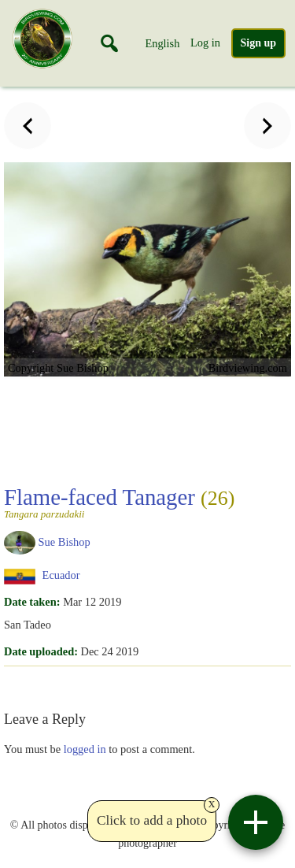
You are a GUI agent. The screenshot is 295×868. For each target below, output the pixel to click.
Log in (205, 43)
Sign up (259, 43)
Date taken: (32, 602)
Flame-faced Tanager (119, 502)
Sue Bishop (65, 541)
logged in (85, 749)
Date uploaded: (41, 651)
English (162, 43)
